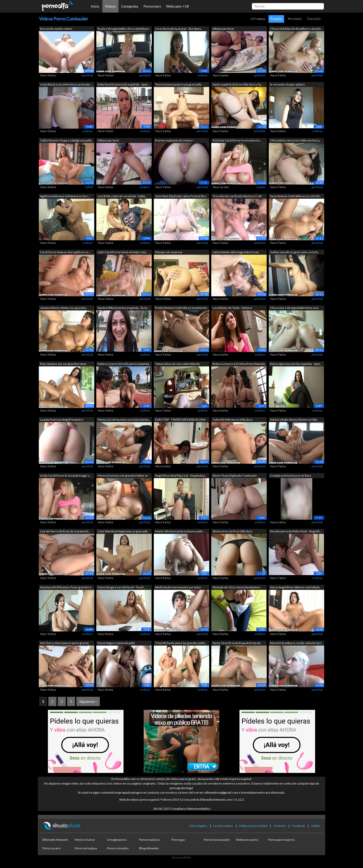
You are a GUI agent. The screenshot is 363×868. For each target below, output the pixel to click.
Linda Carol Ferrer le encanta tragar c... (65, 475)
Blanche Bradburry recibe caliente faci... (296, 643)
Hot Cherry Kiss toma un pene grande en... (65, 643)
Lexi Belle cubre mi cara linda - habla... (122, 196)
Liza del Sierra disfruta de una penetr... (65, 531)
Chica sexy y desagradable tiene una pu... (294, 308)
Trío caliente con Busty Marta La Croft (237, 196)
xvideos (203, 75)
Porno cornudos (118, 848)
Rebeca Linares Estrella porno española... (124, 364)
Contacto (280, 826)
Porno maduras (150, 840)
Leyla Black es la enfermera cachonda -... (66, 84)
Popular (276, 19)
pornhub (87, 75)
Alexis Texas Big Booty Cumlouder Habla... (235, 476)
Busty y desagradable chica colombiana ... (123, 29)
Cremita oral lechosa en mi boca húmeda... (291, 476)
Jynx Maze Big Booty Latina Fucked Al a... (181, 196)
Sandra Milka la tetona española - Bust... (123, 308)
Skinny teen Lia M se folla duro (232, 531)
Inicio (95, 6)
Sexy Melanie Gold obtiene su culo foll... (295, 196)
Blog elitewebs (149, 848)
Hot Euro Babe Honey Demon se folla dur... (294, 420)
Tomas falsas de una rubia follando (177, 364)
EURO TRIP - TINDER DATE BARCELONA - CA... (181, 420)
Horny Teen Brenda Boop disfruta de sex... (237, 643)
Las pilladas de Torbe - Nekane (232, 308)
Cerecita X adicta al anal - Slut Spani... (179, 29)
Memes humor (85, 840)
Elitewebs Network (55, 840)
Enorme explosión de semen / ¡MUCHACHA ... (174, 141)
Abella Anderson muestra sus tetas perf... (178, 588)
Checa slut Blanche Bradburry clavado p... (295, 29)
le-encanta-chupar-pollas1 (287, 84)
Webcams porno (247, 840)
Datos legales (198, 826)
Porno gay (178, 840)
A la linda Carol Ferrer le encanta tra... (237, 140)
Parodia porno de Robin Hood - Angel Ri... (296, 531)
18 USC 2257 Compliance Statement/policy (182, 809)
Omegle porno (117, 840)
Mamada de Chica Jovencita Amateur (237, 587)
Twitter (316, 826)
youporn (145, 187)
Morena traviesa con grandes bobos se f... (123, 476)
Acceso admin (181, 857)
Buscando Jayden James (56, 29)
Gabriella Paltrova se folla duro (232, 419)
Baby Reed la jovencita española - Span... (123, 84)
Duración (314, 19)
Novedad (295, 19)
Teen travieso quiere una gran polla (178, 84)
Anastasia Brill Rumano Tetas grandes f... (66, 587)
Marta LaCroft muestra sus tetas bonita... (124, 419)
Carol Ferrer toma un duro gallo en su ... (65, 252)
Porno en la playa (86, 848)
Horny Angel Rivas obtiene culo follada (295, 587)
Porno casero (51, 848)
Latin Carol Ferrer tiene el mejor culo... (122, 252)
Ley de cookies (223, 826)
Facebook (298, 826)
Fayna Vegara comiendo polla (116, 643)
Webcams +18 (177, 6)
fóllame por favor (108, 140)
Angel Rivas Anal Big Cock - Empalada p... (181, 475)
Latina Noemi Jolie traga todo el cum (236, 252)
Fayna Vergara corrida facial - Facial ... (122, 587)
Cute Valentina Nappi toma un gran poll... (123, 531)
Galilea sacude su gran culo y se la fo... (295, 252)
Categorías (130, 6)
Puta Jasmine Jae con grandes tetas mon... (63, 364)
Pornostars (152, 6)
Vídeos (110, 6)
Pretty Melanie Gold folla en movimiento (181, 308)
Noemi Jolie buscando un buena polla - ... (181, 531)
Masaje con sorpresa (169, 252)
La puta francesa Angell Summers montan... (62, 420)
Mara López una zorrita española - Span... (296, 364)
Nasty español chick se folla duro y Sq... (237, 84)
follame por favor (223, 29)
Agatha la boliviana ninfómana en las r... (65, 196)
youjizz (261, 187)
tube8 (89, 187)
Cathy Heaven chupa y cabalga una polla (66, 140)
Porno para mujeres (282, 840)
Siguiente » (88, 701)
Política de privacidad (253, 826)
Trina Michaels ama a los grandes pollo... (181, 643)
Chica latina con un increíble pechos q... (295, 140)
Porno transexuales (217, 840)
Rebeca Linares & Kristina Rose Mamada (239, 364)
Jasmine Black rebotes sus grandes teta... (63, 308)
